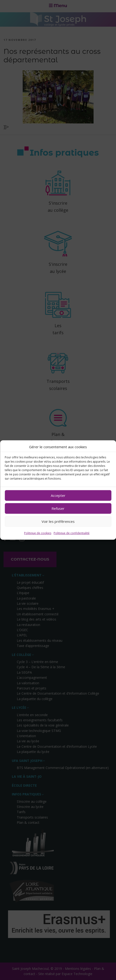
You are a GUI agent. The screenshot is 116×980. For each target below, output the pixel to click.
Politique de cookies (38, 533)
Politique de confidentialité (72, 533)
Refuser (58, 508)
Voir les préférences (58, 521)
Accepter (58, 495)
